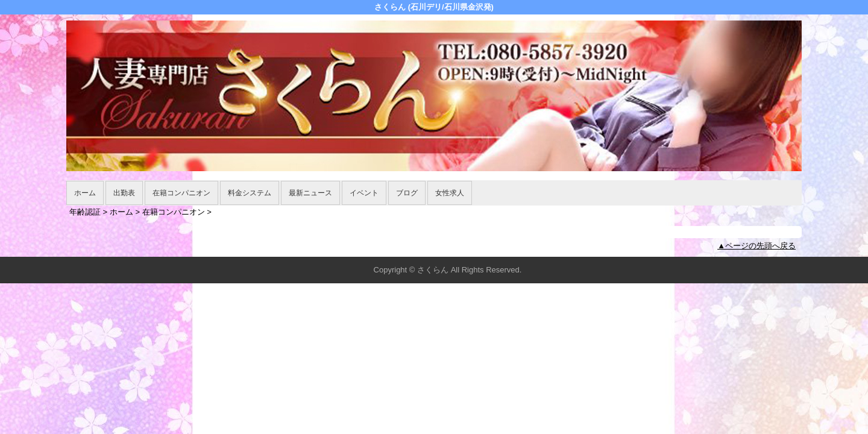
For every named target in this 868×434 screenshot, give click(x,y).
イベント (364, 193)
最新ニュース (310, 193)
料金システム (250, 193)
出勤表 (124, 193)
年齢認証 (85, 212)
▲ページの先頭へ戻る (756, 246)
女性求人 (450, 193)
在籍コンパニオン (181, 193)
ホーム (85, 193)
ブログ (407, 193)
